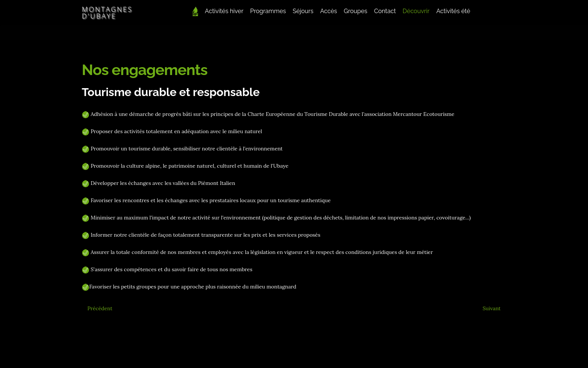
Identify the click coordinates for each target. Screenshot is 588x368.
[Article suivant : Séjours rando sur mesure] (492, 308)
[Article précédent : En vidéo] (100, 308)
